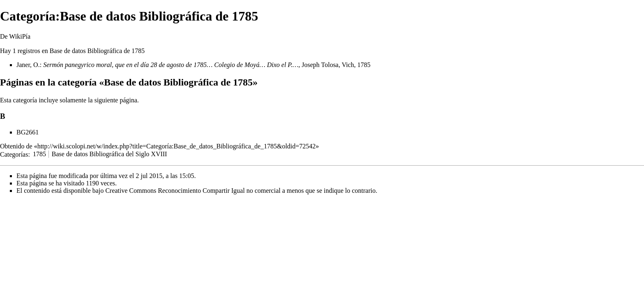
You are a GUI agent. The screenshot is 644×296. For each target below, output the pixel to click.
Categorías (14, 154)
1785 (39, 154)
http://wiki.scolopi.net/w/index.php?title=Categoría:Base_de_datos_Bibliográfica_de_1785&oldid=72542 (177, 146)
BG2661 (28, 132)
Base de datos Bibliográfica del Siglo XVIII (109, 154)
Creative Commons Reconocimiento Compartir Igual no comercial (193, 191)
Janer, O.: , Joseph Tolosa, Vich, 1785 (193, 65)
